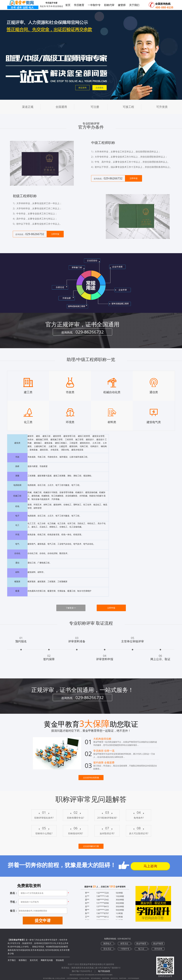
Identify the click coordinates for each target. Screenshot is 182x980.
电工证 (141, 949)
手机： (14, 902)
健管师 (122, 5)
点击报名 (100, 88)
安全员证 (107, 949)
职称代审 (109, 5)
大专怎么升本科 (60, 978)
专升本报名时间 (90, 975)
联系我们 (23, 960)
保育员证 (124, 943)
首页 (68, 5)
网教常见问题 (47, 960)
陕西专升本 (81, 975)
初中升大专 (114, 978)
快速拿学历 (27, 943)
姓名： (14, 893)
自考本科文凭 (40, 943)
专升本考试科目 (96, 978)
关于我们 (12, 960)
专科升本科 (106, 978)
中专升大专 (15, 943)
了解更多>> (71, 608)
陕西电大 (107, 943)
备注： (14, 911)
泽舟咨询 (158, 949)
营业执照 (60, 960)
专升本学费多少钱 (49, 978)
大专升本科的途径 (72, 978)
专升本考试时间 (100, 975)
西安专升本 (73, 975)
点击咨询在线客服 (91, 777)
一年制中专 (94, 5)
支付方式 (34, 960)
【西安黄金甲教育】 (17, 940)
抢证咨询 (82, 88)
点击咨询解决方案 (91, 846)
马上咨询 (150, 866)
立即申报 (134, 178)
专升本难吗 (109, 975)
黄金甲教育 (141, 943)
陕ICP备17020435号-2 (82, 971)
